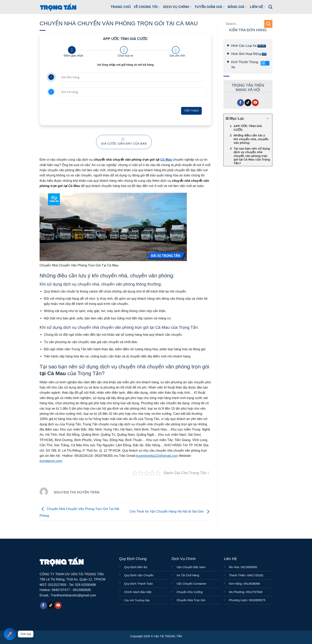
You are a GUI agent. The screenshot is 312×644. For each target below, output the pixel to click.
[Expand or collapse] (268, 119)
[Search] (270, 7)
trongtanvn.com (51, 461)
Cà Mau (167, 160)
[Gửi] (268, 24)
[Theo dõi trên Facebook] (241, 103)
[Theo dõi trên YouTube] (255, 103)
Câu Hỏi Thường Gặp (137, 600)
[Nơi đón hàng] (133, 77)
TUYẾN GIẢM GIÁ (210, 7)
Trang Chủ (121, 7)
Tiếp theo (191, 111)
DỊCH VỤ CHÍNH (177, 7)
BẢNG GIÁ (237, 7)
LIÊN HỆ (258, 7)
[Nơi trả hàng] (133, 92)
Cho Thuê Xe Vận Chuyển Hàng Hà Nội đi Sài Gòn (170, 511)
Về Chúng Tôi (147, 7)
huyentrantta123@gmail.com (157, 456)
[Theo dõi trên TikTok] (248, 103)
